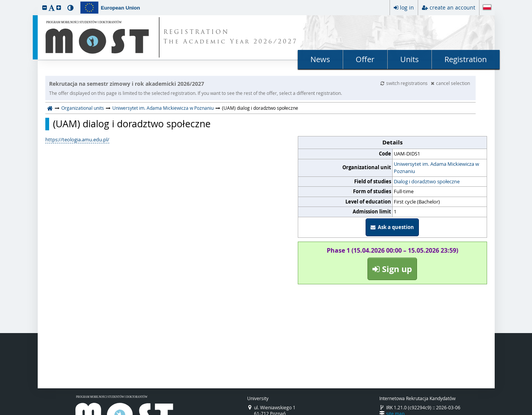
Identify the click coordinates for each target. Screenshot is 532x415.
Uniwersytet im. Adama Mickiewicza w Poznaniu (163, 108)
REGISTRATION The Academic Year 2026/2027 (231, 37)
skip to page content (2, 2)
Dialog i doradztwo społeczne (427, 181)
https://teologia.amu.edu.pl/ (77, 139)
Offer (365, 59)
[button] (45, 7)
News (320, 59)
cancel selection (450, 83)
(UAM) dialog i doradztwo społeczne (132, 124)
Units (410, 59)
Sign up (392, 269)
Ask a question (392, 227)
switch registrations (405, 83)
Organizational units (83, 108)
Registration (466, 59)
